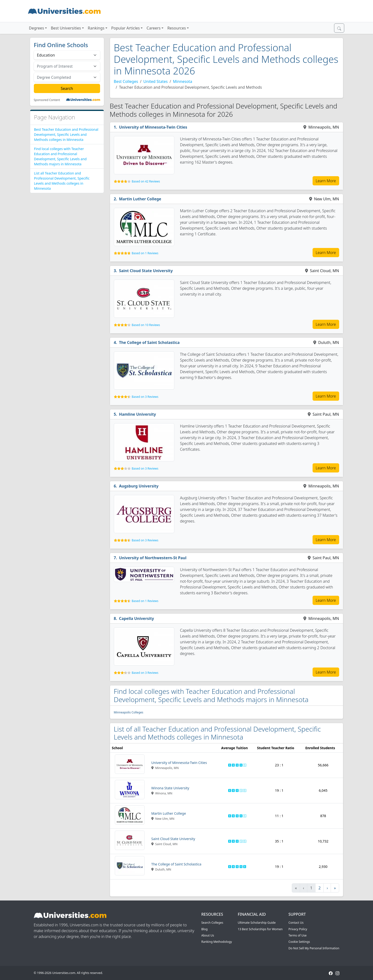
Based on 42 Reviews (146, 181)
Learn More (326, 181)
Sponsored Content (47, 100)
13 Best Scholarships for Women (260, 929)
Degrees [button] (37, 28)
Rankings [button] (96, 28)
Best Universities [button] (66, 28)
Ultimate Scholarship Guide (257, 923)
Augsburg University (139, 486)
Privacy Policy (298, 929)
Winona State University (170, 788)
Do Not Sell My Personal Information (314, 948)
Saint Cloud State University (146, 271)
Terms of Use (297, 935)
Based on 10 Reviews (146, 325)
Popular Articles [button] (125, 28)
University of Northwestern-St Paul (153, 558)
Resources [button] (177, 28)
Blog (205, 929)
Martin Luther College (140, 199)
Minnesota (183, 81)
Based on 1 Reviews (145, 253)
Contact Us (296, 923)
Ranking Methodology (217, 942)
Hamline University (137, 414)
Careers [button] (154, 28)
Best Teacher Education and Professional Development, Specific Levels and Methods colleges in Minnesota (66, 134)
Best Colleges (126, 81)
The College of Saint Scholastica (149, 342)
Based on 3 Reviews (145, 397)
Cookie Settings (299, 942)
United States (156, 81)
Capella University (136, 618)
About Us (208, 935)
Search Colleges (212, 923)
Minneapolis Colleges (129, 712)
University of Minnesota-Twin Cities (153, 127)
